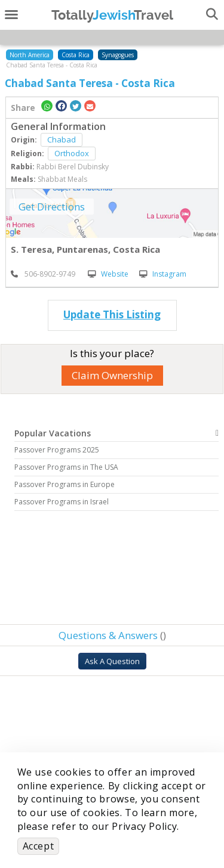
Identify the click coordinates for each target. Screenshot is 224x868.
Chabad (62, 139)
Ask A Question (112, 661)
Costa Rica (76, 55)
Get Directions (52, 207)
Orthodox (72, 153)
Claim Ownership (112, 375)
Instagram (163, 274)
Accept (39, 846)
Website (108, 274)
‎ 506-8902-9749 (43, 274)
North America (30, 55)
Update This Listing (112, 314)
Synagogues (118, 55)
